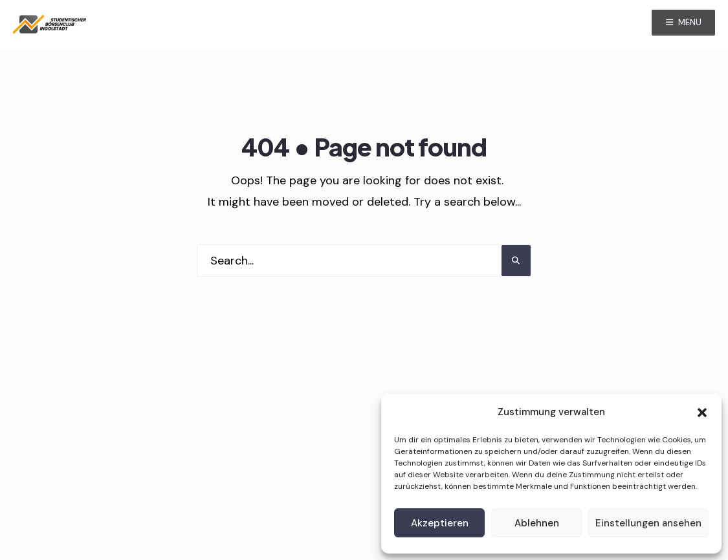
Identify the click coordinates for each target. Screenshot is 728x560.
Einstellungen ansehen (648, 523)
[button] (702, 413)
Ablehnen (537, 523)
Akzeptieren (440, 523)
